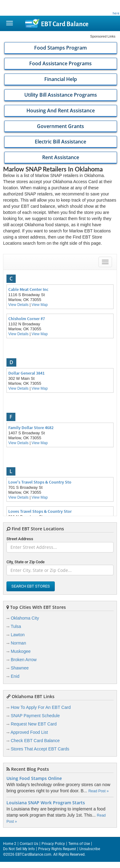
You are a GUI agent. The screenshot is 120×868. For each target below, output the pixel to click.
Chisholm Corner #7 (27, 319)
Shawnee (20, 668)
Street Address (20, 539)
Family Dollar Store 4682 (31, 428)
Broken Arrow (24, 660)
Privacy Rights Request (57, 849)
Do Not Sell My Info (19, 849)
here (116, 13)
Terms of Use (79, 844)
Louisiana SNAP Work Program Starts (46, 803)
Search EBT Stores (31, 586)
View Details (18, 305)
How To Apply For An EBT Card (41, 707)
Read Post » (98, 791)
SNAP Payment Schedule (35, 716)
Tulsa (16, 626)
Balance (65, 24)
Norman (18, 643)
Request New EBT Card (34, 724)
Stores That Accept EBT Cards (40, 749)
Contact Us (29, 844)
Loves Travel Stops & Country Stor (40, 511)
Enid (15, 676)
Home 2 (10, 844)
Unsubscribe (90, 849)
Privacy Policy (53, 844)
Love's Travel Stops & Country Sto (40, 482)
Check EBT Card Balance (35, 741)
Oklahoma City (25, 618)
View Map (40, 305)
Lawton (18, 635)
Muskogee (21, 651)
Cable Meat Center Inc (28, 289)
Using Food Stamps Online (34, 778)
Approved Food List (29, 732)
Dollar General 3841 (26, 373)
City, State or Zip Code (26, 562)
